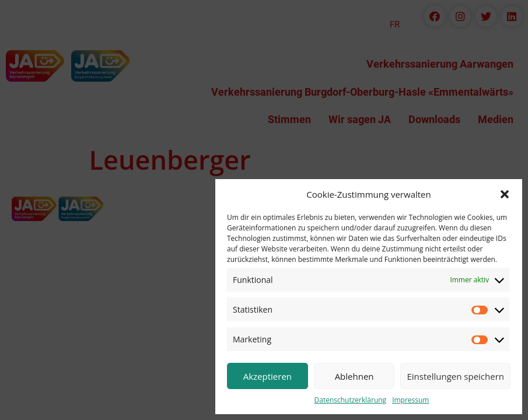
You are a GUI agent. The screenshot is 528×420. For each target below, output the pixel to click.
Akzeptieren (268, 376)
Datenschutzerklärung (351, 400)
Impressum (410, 400)
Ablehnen (354, 376)
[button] (505, 194)
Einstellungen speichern (455, 376)
